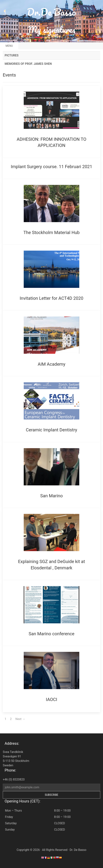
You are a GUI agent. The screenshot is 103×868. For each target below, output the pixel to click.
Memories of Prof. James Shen (28, 64)
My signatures (52, 30)
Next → (20, 719)
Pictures (12, 55)
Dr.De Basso (51, 12)
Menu (9, 46)
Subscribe (52, 795)
